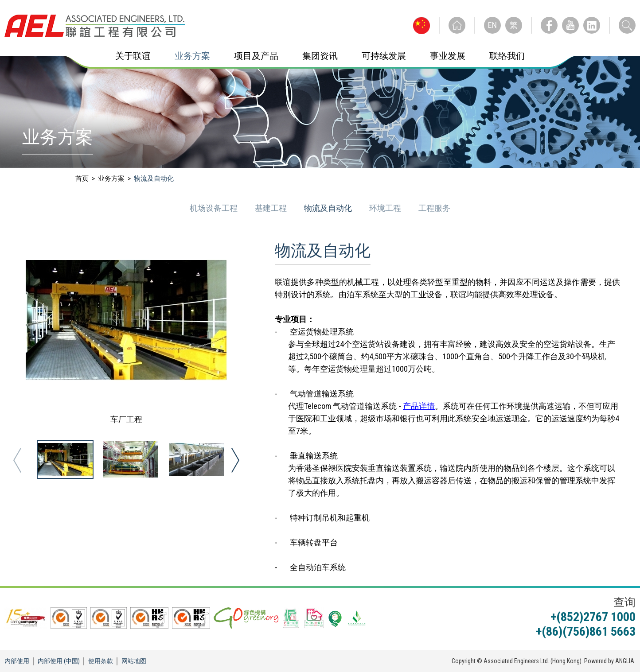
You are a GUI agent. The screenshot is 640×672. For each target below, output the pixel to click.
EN (492, 25)
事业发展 (448, 56)
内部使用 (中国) (59, 661)
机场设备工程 (215, 208)
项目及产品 (256, 56)
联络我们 (507, 56)
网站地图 (134, 661)
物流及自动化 (329, 208)
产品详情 (419, 406)
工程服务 (434, 208)
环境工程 (386, 208)
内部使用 (17, 661)
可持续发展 (384, 56)
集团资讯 (320, 56)
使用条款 (101, 661)
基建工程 (272, 208)
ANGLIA (625, 661)
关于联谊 (133, 56)
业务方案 (192, 56)
